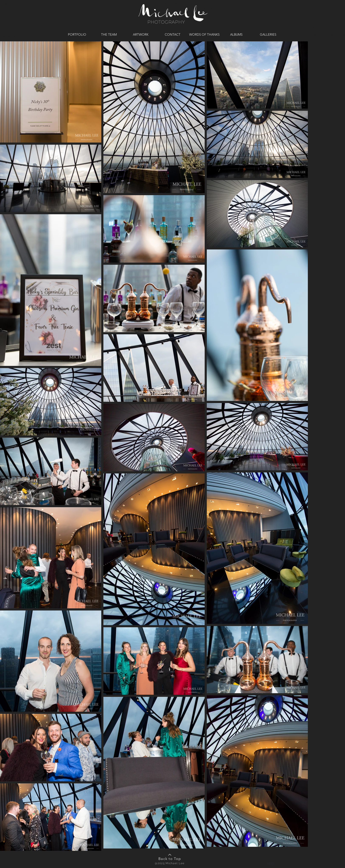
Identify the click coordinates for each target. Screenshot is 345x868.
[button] (270, 863)
